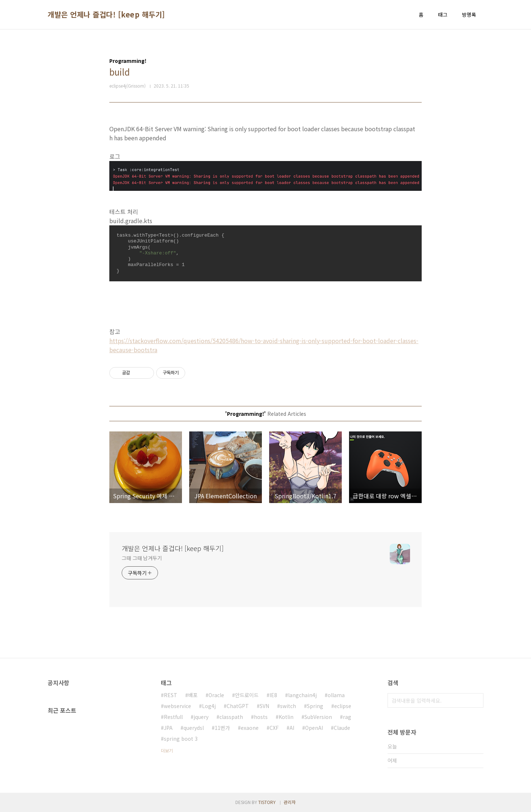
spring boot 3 (181, 739)
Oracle (216, 695)
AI (292, 728)
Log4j (209, 706)
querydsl (194, 728)
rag (347, 717)
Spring (315, 706)
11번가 (222, 728)
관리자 (290, 802)
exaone (250, 728)
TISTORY (267, 802)
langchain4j (302, 695)
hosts (261, 717)
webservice (177, 706)
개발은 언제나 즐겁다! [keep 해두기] (106, 15)
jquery (201, 717)
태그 (443, 15)
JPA (168, 728)
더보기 (167, 750)
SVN (264, 706)
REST (171, 695)
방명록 (469, 15)
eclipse (343, 706)
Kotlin (286, 717)
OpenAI (314, 728)
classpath (231, 717)
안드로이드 (247, 695)
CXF (274, 728)
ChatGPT (238, 706)
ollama (336, 695)
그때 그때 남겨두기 (142, 558)
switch (288, 706)
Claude (342, 728)
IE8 (273, 695)
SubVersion (318, 717)
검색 (476, 700)
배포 (193, 695)
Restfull (173, 717)
